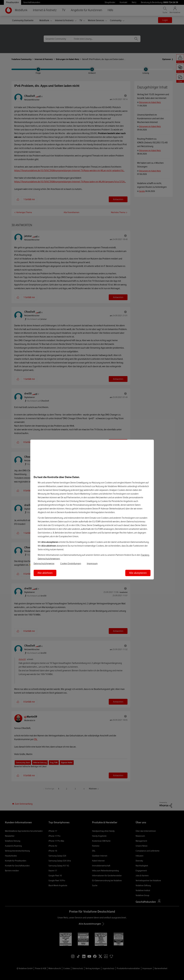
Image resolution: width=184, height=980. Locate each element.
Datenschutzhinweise (44, 563)
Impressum (92, 563)
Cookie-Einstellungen (71, 563)
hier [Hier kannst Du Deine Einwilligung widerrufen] (82, 490)
